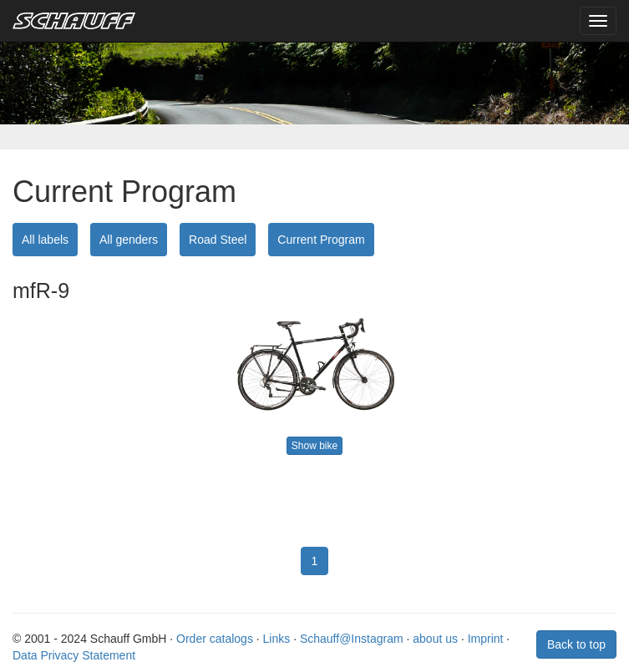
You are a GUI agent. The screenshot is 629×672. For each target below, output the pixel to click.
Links (277, 639)
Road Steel (218, 240)
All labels (45, 240)
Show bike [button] (314, 446)
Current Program (321, 240)
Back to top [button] (576, 644)
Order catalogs (215, 639)
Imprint (486, 639)
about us (435, 639)
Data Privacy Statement (74, 655)
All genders (129, 240)
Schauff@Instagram (352, 639)
